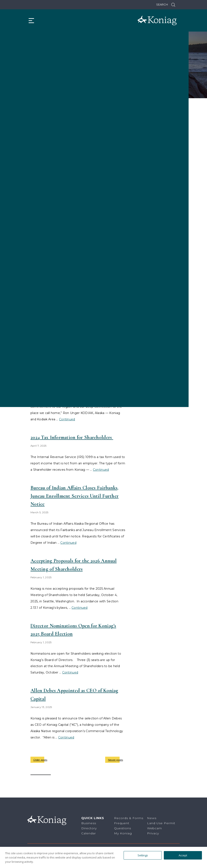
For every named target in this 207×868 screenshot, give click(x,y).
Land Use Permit (161, 823)
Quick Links (93, 818)
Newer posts (115, 760)
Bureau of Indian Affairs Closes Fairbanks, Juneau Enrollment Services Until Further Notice (75, 496)
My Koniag (123, 833)
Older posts (40, 760)
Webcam (155, 828)
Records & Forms (129, 818)
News (152, 818)
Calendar (89, 833)
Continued (68, 543)
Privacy (153, 833)
